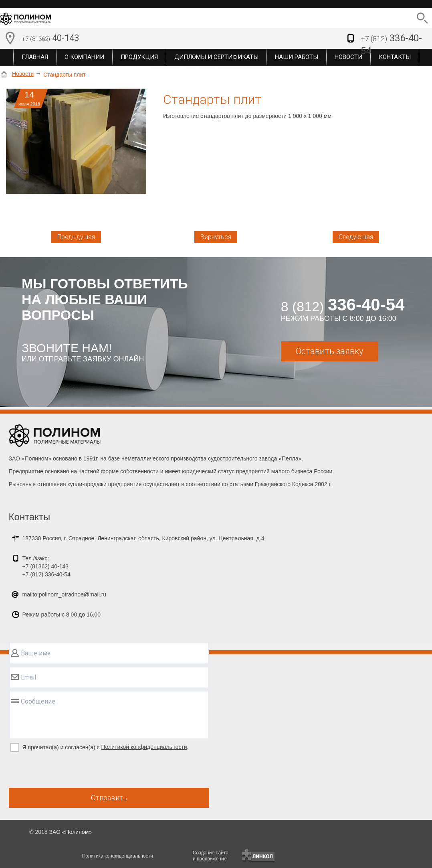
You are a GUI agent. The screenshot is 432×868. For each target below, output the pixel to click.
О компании (84, 57)
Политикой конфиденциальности (144, 747)
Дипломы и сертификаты (216, 57)
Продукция (139, 57)
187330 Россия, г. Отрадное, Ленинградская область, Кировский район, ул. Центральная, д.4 (143, 538)
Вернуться (216, 237)
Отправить (109, 798)
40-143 (50, 39)
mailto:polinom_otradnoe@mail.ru (65, 594)
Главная (35, 57)
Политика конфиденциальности (118, 856)
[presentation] (70, 771)
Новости (23, 74)
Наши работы (297, 57)
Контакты (30, 517)
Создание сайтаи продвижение (211, 856)
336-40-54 (391, 45)
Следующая (356, 237)
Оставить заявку (329, 351)
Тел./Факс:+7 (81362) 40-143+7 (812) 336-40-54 (46, 566)
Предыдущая (76, 237)
